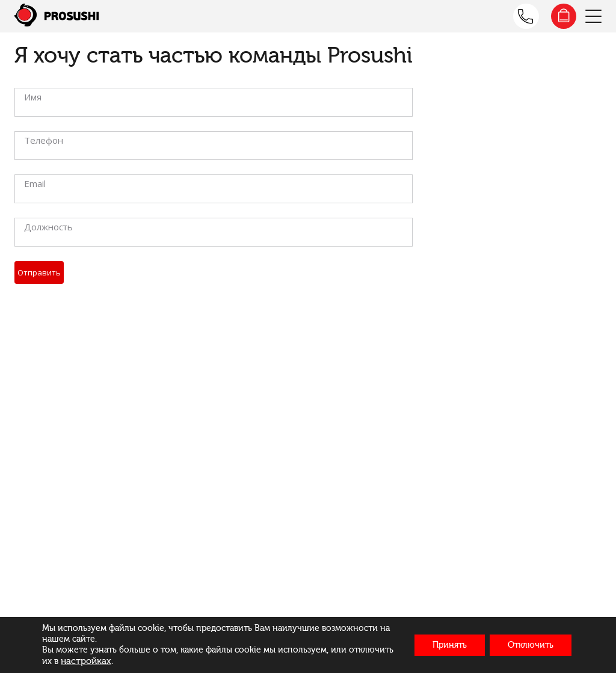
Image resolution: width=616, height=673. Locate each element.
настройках (86, 661)
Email (35, 183)
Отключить (531, 645)
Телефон (43, 140)
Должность (48, 227)
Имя (33, 97)
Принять (450, 645)
